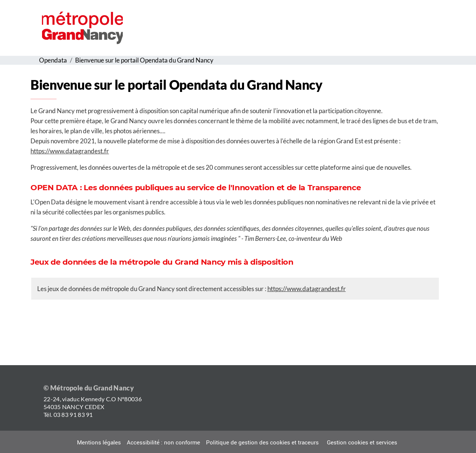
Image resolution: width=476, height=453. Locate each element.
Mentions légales (99, 443)
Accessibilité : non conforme (163, 443)
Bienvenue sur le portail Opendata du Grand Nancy (144, 60)
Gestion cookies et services (362, 443)
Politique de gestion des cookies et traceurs (262, 443)
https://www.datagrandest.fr (70, 151)
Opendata (53, 60)
